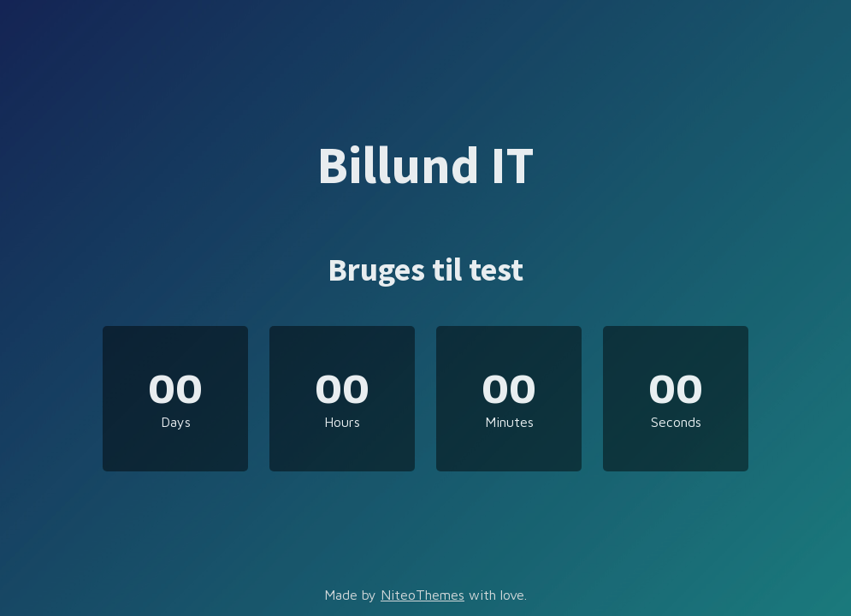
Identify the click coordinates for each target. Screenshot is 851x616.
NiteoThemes (423, 595)
